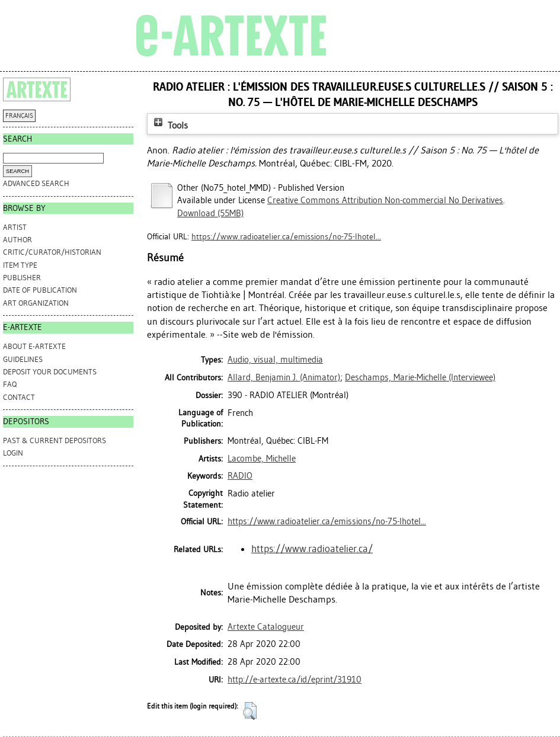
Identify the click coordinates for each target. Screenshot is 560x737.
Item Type (20, 265)
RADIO (240, 476)
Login (13, 453)
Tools (169, 125)
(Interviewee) (420, 377)
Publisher (22, 278)
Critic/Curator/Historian (52, 252)
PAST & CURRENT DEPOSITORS (55, 440)
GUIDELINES (23, 359)
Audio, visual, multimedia (275, 360)
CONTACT (19, 397)
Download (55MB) (210, 213)
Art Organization (36, 303)
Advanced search (36, 183)
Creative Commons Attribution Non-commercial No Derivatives (385, 200)
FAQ (10, 384)
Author (17, 240)
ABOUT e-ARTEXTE (34, 346)
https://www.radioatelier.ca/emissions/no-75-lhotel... (286, 237)
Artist (15, 227)
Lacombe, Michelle (262, 459)
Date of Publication (40, 290)
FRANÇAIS (19, 116)
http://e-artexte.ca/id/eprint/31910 (295, 680)
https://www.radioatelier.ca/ (312, 549)
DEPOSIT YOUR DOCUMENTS (50, 372)
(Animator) (284, 377)
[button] (250, 711)
